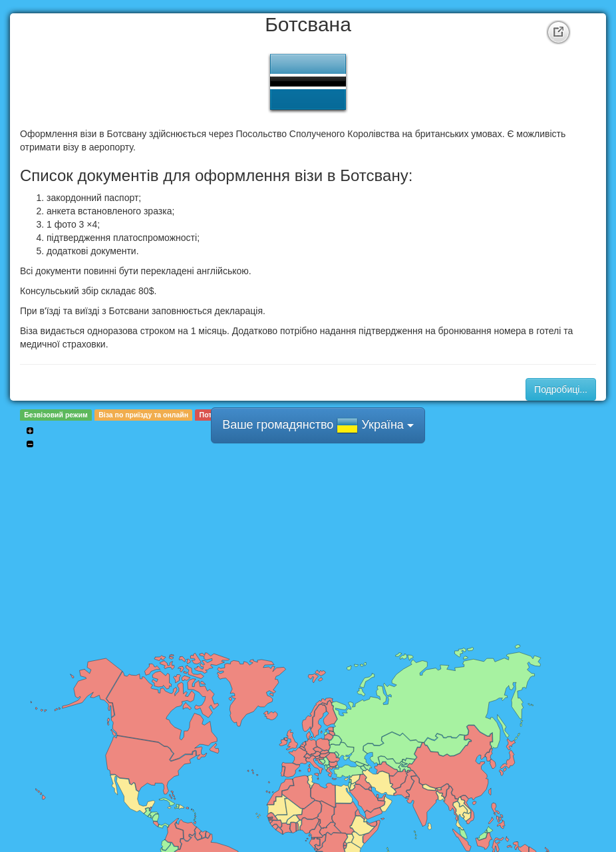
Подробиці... (561, 389)
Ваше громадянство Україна (318, 425)
